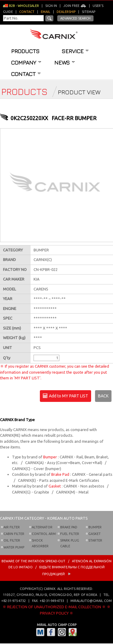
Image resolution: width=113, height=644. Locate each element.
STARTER (95, 540)
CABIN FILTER (14, 534)
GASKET (95, 534)
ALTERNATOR (42, 527)
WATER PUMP (14, 547)
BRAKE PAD (69, 527)
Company (26, 62)
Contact (26, 74)
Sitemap (89, 12)
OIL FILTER (12, 540)
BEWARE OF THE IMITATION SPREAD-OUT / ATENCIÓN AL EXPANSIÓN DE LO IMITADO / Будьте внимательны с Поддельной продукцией (56, 568)
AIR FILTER (12, 527)
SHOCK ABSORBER (40, 543)
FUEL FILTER (70, 534)
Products (25, 51)
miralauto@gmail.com (91, 601)
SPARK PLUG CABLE (70, 543)
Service (75, 51)
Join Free (75, 6)
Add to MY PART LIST (65, 396)
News (64, 62)
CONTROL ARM (44, 534)
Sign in (51, 6)
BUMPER (95, 527)
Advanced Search (75, 18)
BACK (103, 396)
